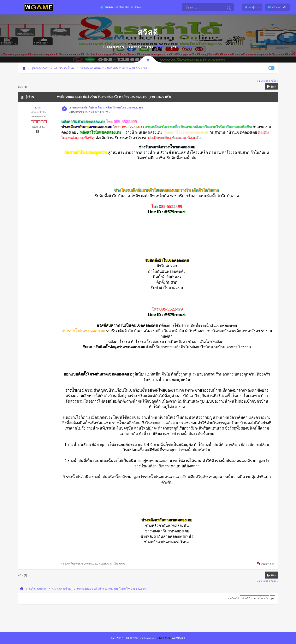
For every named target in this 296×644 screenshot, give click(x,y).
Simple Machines (148, 638)
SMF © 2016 (131, 638)
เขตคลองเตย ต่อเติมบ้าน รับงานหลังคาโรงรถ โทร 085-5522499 (106, 107)
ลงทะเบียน (186, 47)
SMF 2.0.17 (117, 638)
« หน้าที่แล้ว (264, 81)
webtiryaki (178, 638)
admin (38, 107)
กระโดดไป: (234, 598)
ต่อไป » (274, 81)
